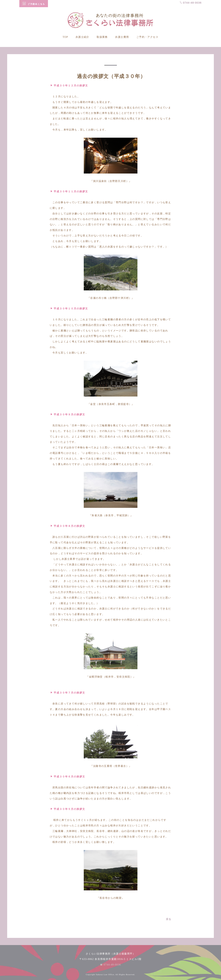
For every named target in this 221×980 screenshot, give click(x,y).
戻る (169, 919)
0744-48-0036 (191, 3)
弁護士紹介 (82, 37)
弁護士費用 (122, 37)
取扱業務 (102, 37)
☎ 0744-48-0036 (110, 965)
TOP (65, 37)
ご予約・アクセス (147, 37)
